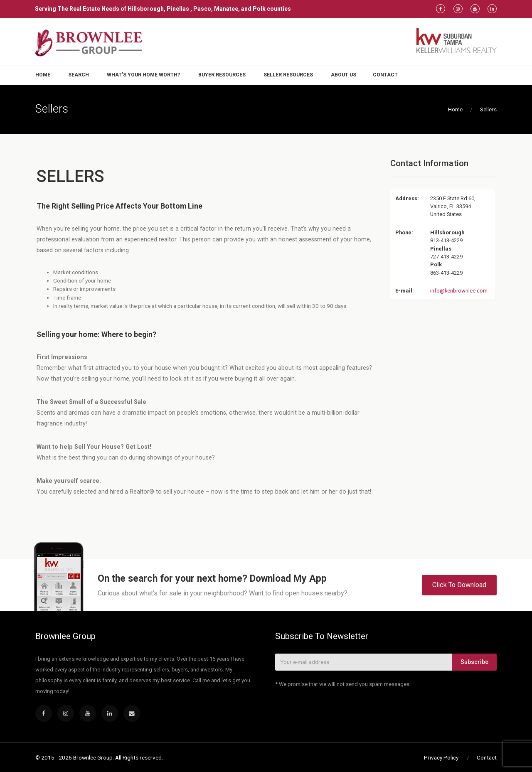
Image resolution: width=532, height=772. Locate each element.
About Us (344, 75)
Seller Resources (288, 75)
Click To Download (459, 585)
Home (43, 75)
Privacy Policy (441, 757)
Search (79, 75)
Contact (385, 75)
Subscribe (474, 662)
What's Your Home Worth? (143, 75)
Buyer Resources (222, 75)
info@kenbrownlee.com (459, 291)
